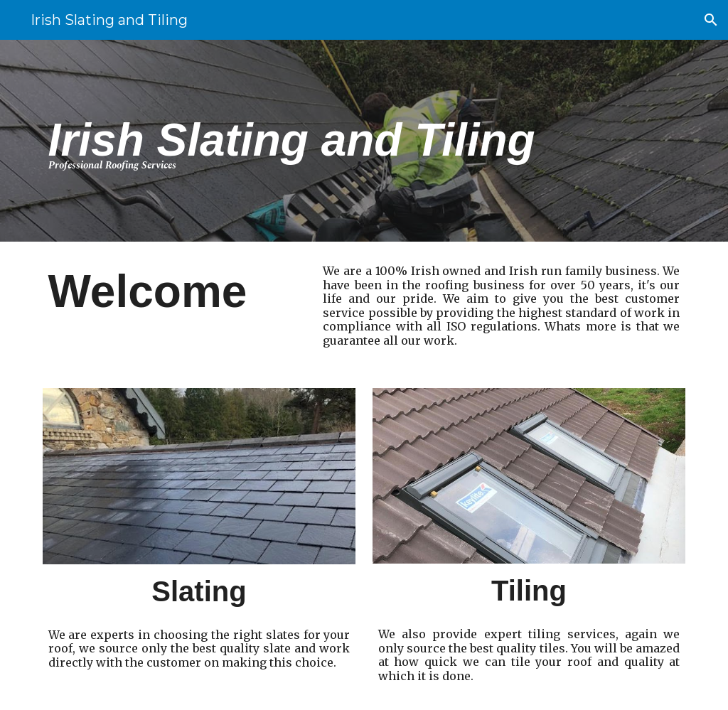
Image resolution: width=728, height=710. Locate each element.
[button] (711, 20)
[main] (337, 141)
